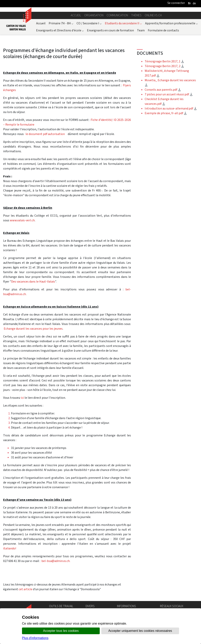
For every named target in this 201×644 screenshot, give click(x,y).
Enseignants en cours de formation (110, 30)
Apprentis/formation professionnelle (171, 23)
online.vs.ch (153, 15)
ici (23, 398)
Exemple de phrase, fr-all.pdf (166, 113)
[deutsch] (194, 3)
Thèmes (136, 15)
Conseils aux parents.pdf (163, 90)
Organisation (94, 15)
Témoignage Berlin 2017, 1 (164, 61)
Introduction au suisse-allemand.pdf (171, 108)
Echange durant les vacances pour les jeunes (33, 329)
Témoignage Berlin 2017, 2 (164, 66)
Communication (117, 15)
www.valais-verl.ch (22, 220)
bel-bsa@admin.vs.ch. (56, 561)
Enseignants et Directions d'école (60, 30)
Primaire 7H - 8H (61, 23)
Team (141, 30)
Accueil (76, 15)
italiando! (10, 548)
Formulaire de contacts (163, 30)
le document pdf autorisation (45, 134)
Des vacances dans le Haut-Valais (33, 281)
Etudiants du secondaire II (123, 23)
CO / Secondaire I (89, 23)
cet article (26, 589)
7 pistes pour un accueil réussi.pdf (169, 94)
